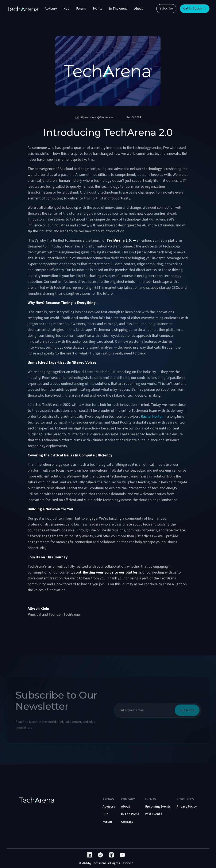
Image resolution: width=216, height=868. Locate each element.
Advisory (51, 9)
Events (97, 9)
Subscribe (166, 9)
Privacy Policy (187, 806)
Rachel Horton (152, 417)
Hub (66, 9)
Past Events (153, 814)
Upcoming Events (158, 806)
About (139, 9)
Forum (81, 9)
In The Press (130, 814)
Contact (127, 822)
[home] (22, 9)
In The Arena (118, 9)
